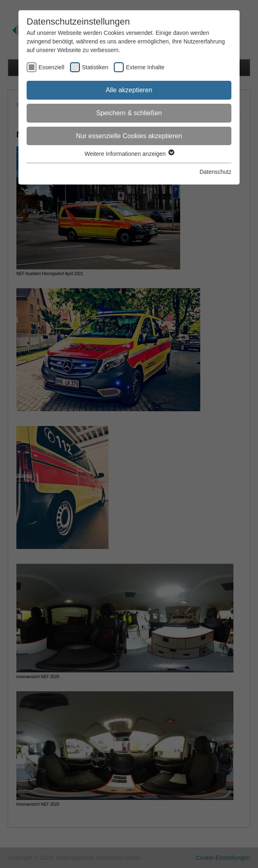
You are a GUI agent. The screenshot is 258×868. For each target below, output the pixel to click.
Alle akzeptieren (129, 90)
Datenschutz (215, 172)
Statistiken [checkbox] (95, 67)
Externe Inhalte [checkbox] (145, 67)
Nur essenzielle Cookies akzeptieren (129, 136)
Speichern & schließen (129, 113)
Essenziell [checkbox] (51, 67)
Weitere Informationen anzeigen (129, 154)
